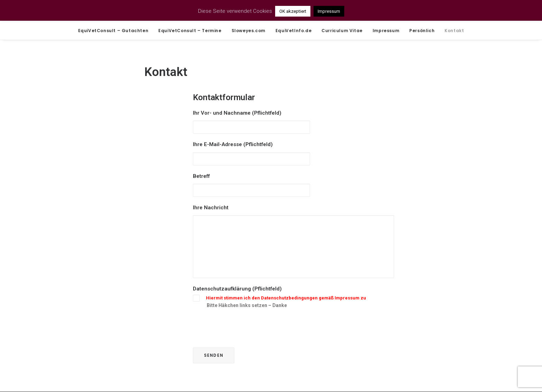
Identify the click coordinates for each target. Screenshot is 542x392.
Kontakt (454, 31)
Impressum (386, 31)
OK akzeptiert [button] (293, 11)
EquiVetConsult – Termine (190, 31)
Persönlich (422, 31)
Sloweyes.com (249, 31)
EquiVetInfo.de (293, 31)
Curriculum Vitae (342, 31)
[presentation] (245, 328)
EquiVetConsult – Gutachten (113, 31)
